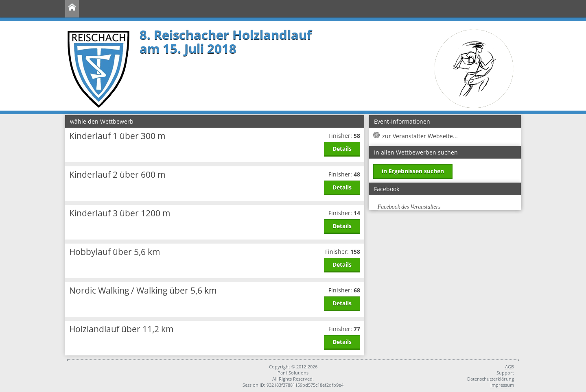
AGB (509, 367)
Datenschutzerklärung (491, 379)
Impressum (502, 385)
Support (505, 373)
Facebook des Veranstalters (409, 207)
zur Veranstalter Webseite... (420, 136)
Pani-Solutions (293, 373)
